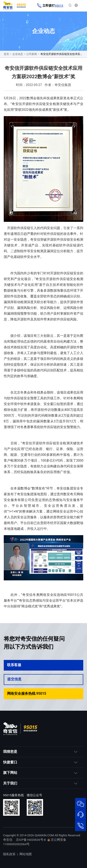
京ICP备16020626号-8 (31, 840)
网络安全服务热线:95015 (43, 694)
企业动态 (18, 54)
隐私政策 (9, 854)
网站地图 (26, 854)
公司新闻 (32, 54)
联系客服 (43, 665)
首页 (6, 54)
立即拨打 (50, 6)
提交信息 (43, 679)
